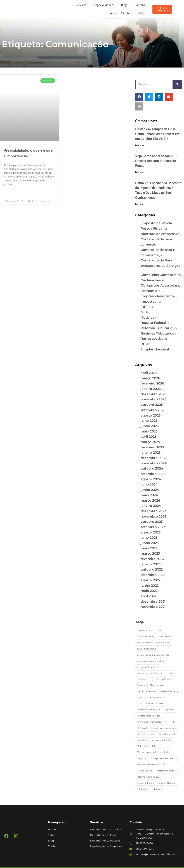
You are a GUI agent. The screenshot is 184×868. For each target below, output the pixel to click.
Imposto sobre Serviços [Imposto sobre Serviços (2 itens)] (149, 716)
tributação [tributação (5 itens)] (142, 789)
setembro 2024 (153, 474)
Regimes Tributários (157, 333)
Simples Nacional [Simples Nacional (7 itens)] (167, 783)
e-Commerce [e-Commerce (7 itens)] (144, 679)
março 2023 (150, 554)
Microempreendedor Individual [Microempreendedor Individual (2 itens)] (152, 752)
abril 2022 (148, 596)
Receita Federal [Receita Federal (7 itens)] (145, 771)
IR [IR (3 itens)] (166, 722)
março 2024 (150, 501)
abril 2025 (149, 437)
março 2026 (150, 378)
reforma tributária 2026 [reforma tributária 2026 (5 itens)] (149, 777)
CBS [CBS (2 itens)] (159, 630)
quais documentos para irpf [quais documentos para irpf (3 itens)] (151, 765)
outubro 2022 (152, 569)
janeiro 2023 (151, 564)
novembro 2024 (154, 463)
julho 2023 (149, 538)
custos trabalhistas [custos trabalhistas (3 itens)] (146, 649)
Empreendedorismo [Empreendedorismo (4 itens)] (164, 679)
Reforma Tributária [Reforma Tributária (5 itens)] (166, 771)
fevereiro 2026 (152, 383)
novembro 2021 (153, 607)
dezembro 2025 (153, 394)
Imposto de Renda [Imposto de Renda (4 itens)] (155, 697)
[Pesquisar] (177, 85)
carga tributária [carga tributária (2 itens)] (145, 630)
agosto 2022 (151, 580)
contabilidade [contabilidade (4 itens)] (166, 637)
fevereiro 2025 (152, 447)
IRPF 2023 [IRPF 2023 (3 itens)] (142, 728)
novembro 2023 (153, 516)
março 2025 (150, 442)
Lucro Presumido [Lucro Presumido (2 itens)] (168, 734)
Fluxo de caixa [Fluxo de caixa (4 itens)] (157, 685)
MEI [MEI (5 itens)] (154, 746)
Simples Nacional (155, 349)
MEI (144, 312)
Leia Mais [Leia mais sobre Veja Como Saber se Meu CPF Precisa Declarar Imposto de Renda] (140, 172)
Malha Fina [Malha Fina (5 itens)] (142, 746)
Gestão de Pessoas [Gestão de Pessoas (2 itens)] (147, 691)
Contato (140, 5)
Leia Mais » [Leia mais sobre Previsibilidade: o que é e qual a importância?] (10, 192)
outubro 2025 (152, 405)
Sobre (142, 13)
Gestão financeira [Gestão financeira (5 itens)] (169, 691)
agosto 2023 (151, 532)
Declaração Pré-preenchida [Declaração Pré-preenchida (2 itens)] (151, 661)
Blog (124, 5)
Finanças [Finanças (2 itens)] (141, 685)
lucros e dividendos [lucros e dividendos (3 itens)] (161, 740)
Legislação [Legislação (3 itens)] (150, 734)
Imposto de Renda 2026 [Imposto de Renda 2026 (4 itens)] (149, 710)
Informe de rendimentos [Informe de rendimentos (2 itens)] (149, 722)
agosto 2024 (151, 479)
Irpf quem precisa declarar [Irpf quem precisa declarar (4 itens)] (164, 728)
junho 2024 (150, 490)
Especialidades (104, 5)
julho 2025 (149, 421)
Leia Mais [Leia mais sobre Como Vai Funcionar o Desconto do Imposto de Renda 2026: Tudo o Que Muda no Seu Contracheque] (140, 204)
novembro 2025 (154, 399)
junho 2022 (150, 586)
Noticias (147, 318)
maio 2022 (149, 591)
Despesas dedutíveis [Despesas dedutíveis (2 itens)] (147, 667)
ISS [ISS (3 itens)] (139, 734)
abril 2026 (149, 373)
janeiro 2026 (151, 389)
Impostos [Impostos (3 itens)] (169, 710)
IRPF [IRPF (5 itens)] (174, 722)
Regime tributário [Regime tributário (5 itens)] (146, 783)
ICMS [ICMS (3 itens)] (140, 697)
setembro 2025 (153, 410)
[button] (139, 97)
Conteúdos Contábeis (158, 275)
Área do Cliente (120, 13)
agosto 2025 (151, 415)
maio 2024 (149, 495)
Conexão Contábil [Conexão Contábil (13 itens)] (146, 637)
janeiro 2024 (151, 506)
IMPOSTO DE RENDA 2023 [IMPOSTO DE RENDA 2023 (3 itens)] (150, 704)
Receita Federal (153, 323)
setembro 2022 (153, 575)
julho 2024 (149, 484)
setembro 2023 (153, 527)
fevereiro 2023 (152, 559)
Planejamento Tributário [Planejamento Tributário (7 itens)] (163, 758)
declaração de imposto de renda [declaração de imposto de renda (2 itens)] (153, 655)
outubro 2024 (152, 468)
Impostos (148, 302)
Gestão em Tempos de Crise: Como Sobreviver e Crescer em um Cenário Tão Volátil (157, 134)
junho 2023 (150, 543)
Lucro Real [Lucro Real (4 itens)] (142, 740)
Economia (149, 291)
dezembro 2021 (153, 602)
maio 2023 (149, 548)
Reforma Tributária (156, 328)
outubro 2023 (152, 522)
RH (143, 344)
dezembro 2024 (154, 458)
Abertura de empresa (158, 234)
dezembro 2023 (153, 511)
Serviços (81, 5)
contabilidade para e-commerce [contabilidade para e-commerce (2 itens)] (153, 643)
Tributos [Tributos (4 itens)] (156, 789)
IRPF (144, 307)
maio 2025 (149, 431)
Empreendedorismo (157, 296)
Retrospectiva (152, 339)
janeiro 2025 (151, 453)
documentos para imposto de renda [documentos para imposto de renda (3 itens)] (155, 673)
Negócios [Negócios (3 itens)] (142, 758)
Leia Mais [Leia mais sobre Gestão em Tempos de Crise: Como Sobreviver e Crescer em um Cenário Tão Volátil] (140, 145)
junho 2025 (150, 426)
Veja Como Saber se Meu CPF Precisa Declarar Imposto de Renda (157, 161)
